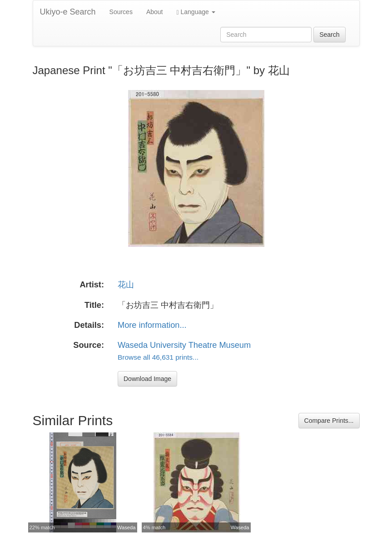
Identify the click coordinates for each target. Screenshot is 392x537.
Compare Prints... (329, 421)
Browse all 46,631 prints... (158, 357)
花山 (126, 285)
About (155, 12)
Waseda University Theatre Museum (184, 345)
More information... (152, 325)
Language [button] (196, 12)
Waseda (127, 527)
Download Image (147, 379)
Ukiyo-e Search (68, 12)
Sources (121, 12)
